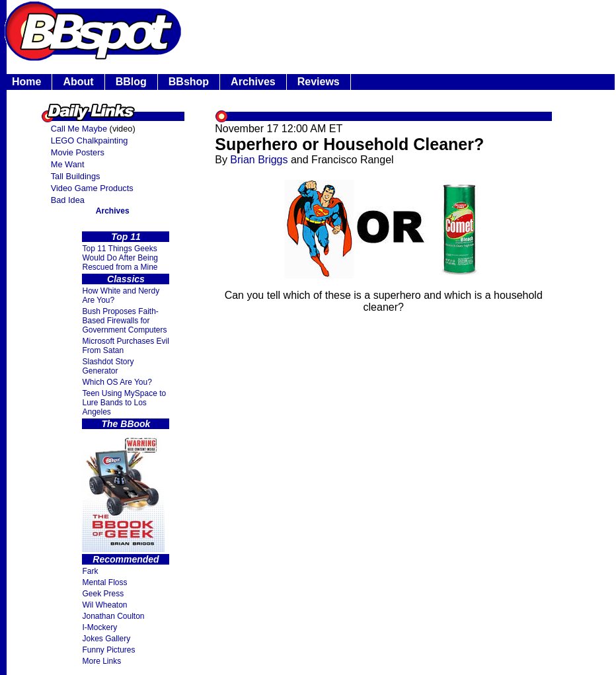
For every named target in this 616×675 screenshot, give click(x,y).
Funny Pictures (108, 650)
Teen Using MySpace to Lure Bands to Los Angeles (124, 403)
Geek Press (103, 594)
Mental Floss (104, 582)
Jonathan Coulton (113, 616)
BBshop (189, 82)
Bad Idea (68, 200)
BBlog (131, 82)
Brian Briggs (259, 160)
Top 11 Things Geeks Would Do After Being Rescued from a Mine (120, 258)
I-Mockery (99, 627)
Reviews (319, 82)
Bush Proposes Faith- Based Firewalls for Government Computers (124, 321)
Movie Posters (78, 152)
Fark (90, 571)
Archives (253, 82)
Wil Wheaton (104, 605)
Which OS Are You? (117, 382)
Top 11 (126, 237)
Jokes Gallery (106, 639)
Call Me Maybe (79, 129)
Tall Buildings (76, 176)
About (78, 82)
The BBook (126, 424)
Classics (126, 279)
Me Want (68, 164)
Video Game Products (92, 188)
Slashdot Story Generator (108, 366)
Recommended (126, 559)
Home (26, 82)
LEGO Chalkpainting (90, 140)
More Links (101, 661)
